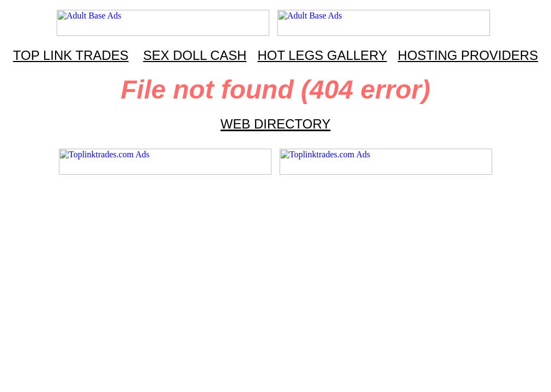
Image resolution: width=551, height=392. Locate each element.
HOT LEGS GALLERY (322, 55)
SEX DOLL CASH (195, 55)
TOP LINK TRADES (71, 55)
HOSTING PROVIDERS (468, 55)
